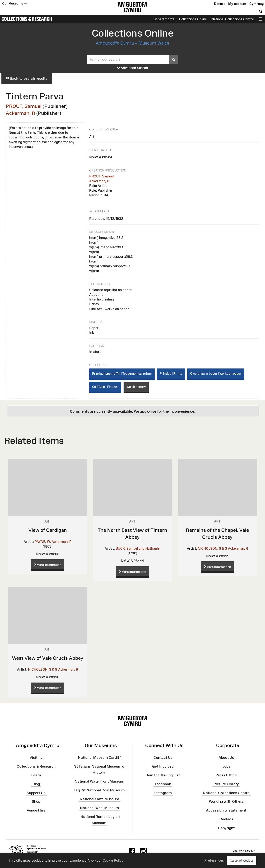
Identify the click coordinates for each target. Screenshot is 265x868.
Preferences (214, 860)
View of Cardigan (48, 530)
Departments (164, 19)
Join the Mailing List (163, 775)
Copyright (226, 828)
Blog (36, 784)
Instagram (163, 793)
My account (237, 4)
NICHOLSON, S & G (212, 548)
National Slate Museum (99, 799)
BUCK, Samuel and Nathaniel (138, 548)
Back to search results (27, 78)
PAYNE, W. (43, 542)
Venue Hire (36, 810)
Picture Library (226, 784)
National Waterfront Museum (99, 781)
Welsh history (136, 387)
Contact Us (163, 757)
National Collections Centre (233, 19)
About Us (226, 757)
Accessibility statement (226, 810)
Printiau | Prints (171, 374)
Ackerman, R (20, 113)
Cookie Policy (113, 860)
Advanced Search (132, 68)
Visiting (36, 757)
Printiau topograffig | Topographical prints (122, 374)
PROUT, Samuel (24, 106)
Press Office (226, 775)
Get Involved (163, 766)
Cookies (226, 819)
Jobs (226, 766)
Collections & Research (27, 19)
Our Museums (14, 4)
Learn (36, 775)
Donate (220, 4)
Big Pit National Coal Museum (99, 790)
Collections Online (193, 19)
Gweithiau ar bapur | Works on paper (216, 374)
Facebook (163, 784)
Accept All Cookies (242, 861)
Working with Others (226, 801)
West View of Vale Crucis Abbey (48, 658)
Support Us (36, 793)
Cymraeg (256, 4)
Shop (36, 801)
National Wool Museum (99, 808)
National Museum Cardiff (99, 757)
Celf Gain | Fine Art (105, 387)
